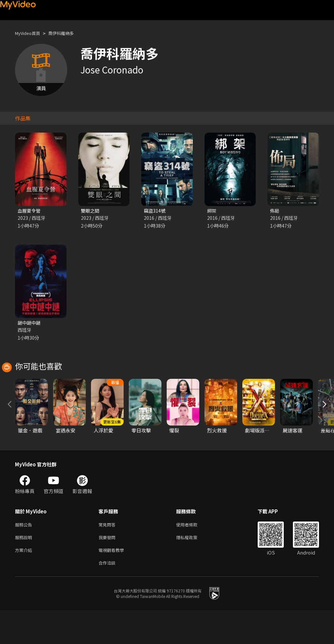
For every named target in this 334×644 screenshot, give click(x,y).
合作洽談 (108, 596)
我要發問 (108, 569)
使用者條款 (192, 555)
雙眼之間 (91, 211)
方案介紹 (25, 582)
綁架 (212, 211)
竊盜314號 (155, 211)
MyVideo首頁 (30, 33)
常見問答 (108, 555)
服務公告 (25, 555)
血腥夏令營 (30, 211)
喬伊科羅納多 (68, 33)
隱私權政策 (192, 569)
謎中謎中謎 (30, 323)
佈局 (275, 211)
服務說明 (25, 569)
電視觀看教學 (113, 582)
